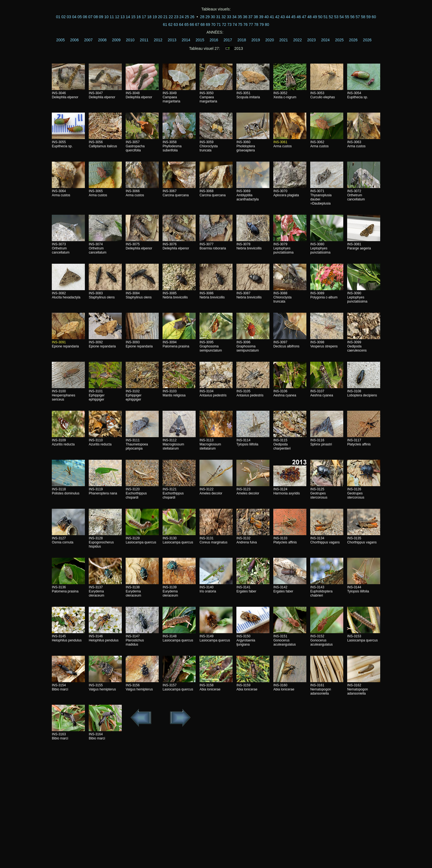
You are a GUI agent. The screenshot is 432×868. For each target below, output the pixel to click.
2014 (186, 40)
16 (139, 17)
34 (234, 17)
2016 (214, 40)
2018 (242, 40)
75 (240, 25)
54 (342, 17)
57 (358, 17)
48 (309, 17)
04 (74, 17)
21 (166, 17)
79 (262, 25)
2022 (297, 40)
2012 (158, 40)
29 (208, 17)
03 (69, 17)
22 (171, 17)
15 (133, 17)
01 (58, 17)
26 (192, 17)
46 (299, 17)
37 (250, 17)
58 (363, 17)
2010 (130, 40)
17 (144, 17)
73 (229, 25)
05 (80, 17)
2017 (228, 40)
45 (293, 17)
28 (202, 17)
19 (155, 17)
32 (224, 17)
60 (374, 17)
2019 (256, 40)
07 (90, 17)
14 (128, 17)
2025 (339, 40)
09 (101, 17)
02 (64, 17)
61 (165, 25)
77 (251, 25)
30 (213, 17)
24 (182, 17)
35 (240, 17)
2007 (88, 40)
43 (283, 17)
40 (267, 17)
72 (224, 25)
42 (277, 17)
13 (123, 17)
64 (181, 25)
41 (272, 17)
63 (176, 25)
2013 (172, 40)
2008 (102, 40)
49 (315, 17)
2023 (311, 40)
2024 (326, 40)
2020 (270, 40)
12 (117, 17)
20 (160, 17)
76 (245, 25)
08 (96, 17)
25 (187, 17)
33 (229, 17)
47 (304, 17)
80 (267, 25)
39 (261, 17)
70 (213, 25)
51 (326, 17)
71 (219, 25)
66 (192, 25)
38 (256, 17)
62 (171, 25)
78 (256, 25)
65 (187, 25)
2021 (284, 40)
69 (208, 25)
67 (197, 25)
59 (369, 17)
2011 (144, 40)
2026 (353, 40)
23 (176, 17)
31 (218, 17)
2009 (116, 40)
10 (107, 17)
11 (112, 17)
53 (336, 17)
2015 (200, 40)
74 (235, 25)
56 (352, 17)
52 (331, 17)
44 (288, 17)
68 (203, 25)
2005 (60, 40)
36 (245, 17)
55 (347, 17)
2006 (75, 40)
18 (149, 17)
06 (85, 17)
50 (320, 17)
